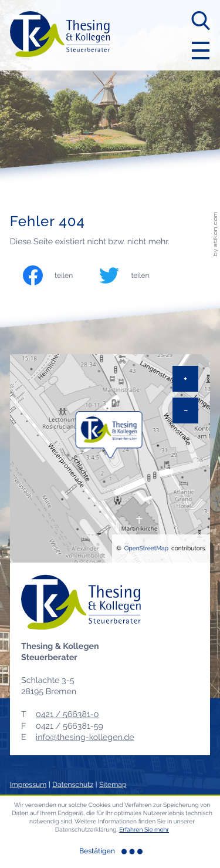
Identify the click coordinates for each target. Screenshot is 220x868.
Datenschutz (73, 785)
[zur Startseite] (60, 35)
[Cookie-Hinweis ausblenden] (110, 852)
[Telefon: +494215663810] (67, 715)
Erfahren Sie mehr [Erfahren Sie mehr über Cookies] (144, 830)
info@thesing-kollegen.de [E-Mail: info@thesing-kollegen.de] (85, 738)
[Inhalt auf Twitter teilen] (136, 275)
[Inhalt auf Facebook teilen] (59, 275)
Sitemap (113, 785)
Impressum (28, 785)
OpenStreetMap (146, 549)
